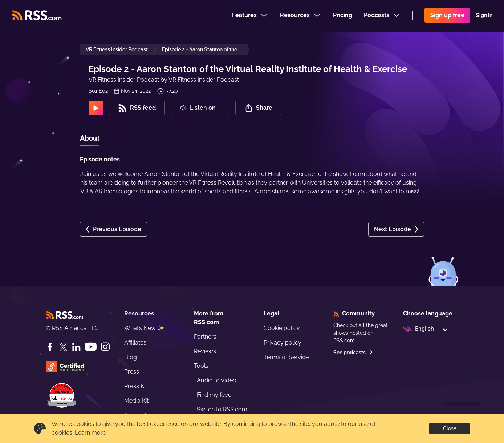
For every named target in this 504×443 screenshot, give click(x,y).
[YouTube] (91, 347)
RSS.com (344, 341)
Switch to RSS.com (222, 409)
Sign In (484, 16)
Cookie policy (282, 328)
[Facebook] (50, 347)
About (90, 138)
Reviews (205, 351)
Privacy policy (283, 343)
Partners (205, 337)
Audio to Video (217, 380)
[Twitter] (63, 347)
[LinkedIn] (76, 347)
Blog (131, 357)
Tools (201, 366)
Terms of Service (286, 357)
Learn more (90, 433)
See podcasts (353, 353)
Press (132, 372)
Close (450, 428)
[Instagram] (105, 347)
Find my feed (214, 395)
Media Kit (136, 401)
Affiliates (135, 343)
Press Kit (136, 386)
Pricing (343, 16)
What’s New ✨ (144, 328)
